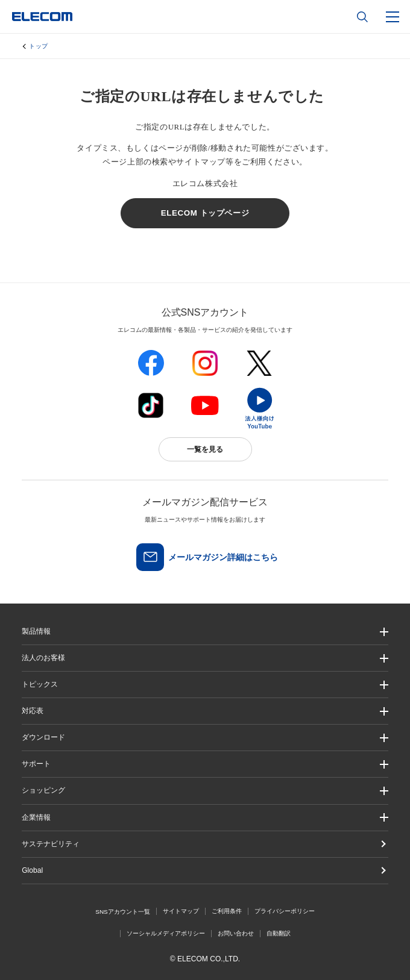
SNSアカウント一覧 (123, 912)
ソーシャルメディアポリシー (166, 933)
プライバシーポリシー (285, 911)
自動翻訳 (279, 933)
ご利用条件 (227, 911)
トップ (39, 46)
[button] (205, 685)
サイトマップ (181, 911)
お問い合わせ (236, 933)
